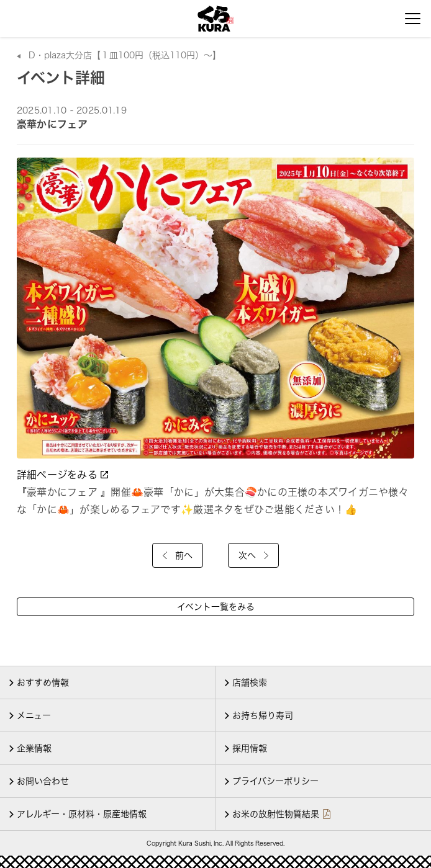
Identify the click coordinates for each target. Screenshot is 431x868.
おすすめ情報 (43, 682)
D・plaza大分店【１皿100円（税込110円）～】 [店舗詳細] (125, 55)
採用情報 (250, 748)
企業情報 (34, 748)
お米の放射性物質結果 (276, 814)
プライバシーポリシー (275, 781)
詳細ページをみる (64, 475)
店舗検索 (250, 682)
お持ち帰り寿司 (263, 715)
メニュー (34, 715)
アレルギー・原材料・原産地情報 (82, 814)
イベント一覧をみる (216, 607)
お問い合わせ (43, 781)
